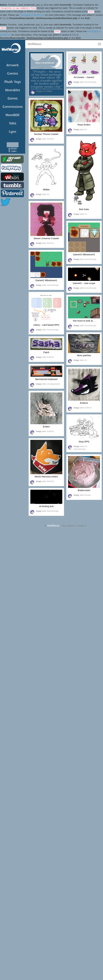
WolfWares (35, 44)
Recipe (88, 495)
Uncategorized (53, 384)
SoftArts (50, 139)
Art (86, 129)
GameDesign (90, 82)
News (49, 91)
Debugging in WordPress (32, 15)
